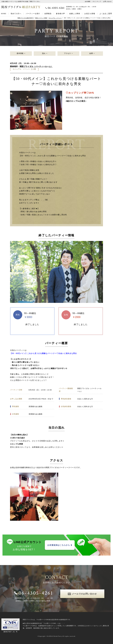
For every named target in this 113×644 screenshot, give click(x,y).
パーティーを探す (33, 14)
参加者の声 (60, 14)
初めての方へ (16, 14)
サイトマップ (97, 2)
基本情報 (20, 53)
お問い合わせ (107, 2)
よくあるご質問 (106, 14)
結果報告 (48, 14)
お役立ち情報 (90, 14)
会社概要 (88, 2)
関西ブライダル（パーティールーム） (36, 66)
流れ (44, 53)
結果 (91, 53)
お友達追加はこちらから (59, 545)
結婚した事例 (75, 14)
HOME (4, 14)
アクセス (67, 53)
